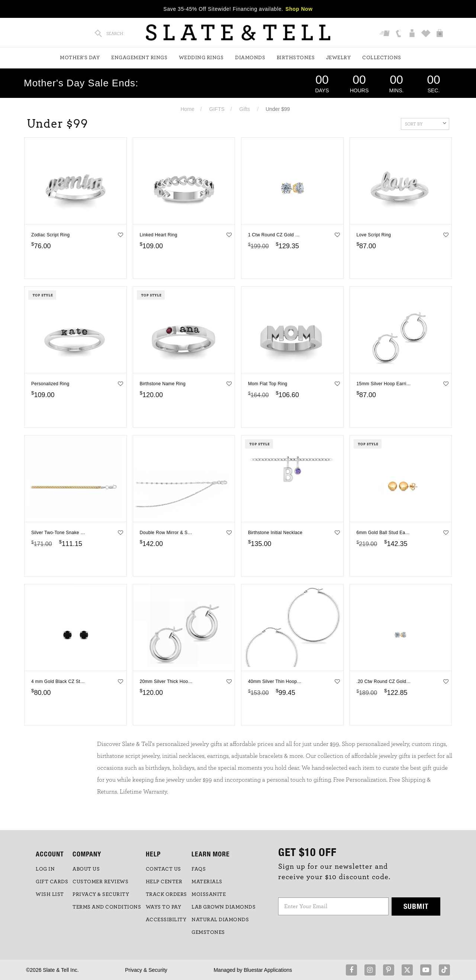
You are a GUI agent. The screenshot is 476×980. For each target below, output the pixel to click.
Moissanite (209, 894)
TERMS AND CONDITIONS (107, 907)
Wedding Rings (201, 58)
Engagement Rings (139, 58)
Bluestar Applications (268, 970)
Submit (416, 906)
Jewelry (339, 58)
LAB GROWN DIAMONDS (223, 907)
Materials (207, 882)
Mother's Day (80, 58)
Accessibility (166, 920)
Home (187, 109)
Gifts (245, 109)
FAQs (199, 869)
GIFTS (217, 109)
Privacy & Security (146, 970)
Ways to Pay (164, 907)
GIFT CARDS (52, 882)
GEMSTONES (208, 932)
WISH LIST (50, 894)
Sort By (426, 123)
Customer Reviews (100, 882)
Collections (382, 58)
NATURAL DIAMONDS (220, 920)
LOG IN (45, 869)
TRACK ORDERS (166, 894)
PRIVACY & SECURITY (101, 894)
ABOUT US (86, 869)
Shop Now (299, 9)
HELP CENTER (164, 882)
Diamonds (250, 58)
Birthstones (296, 58)
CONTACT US (163, 869)
